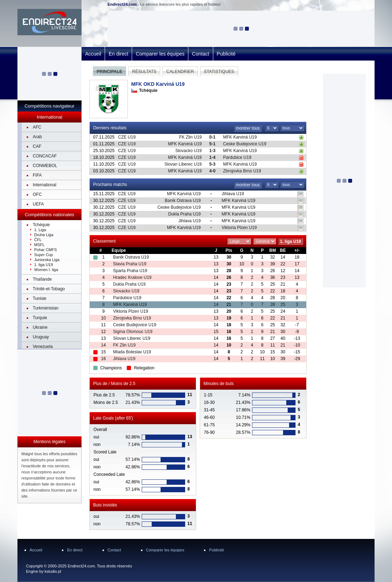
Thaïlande (42, 279)
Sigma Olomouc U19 (133, 332)
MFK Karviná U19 (240, 137)
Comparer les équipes (160, 54)
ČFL (38, 240)
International (45, 185)
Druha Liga (44, 235)
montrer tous (248, 128)
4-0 (212, 171)
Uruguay (41, 337)
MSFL (39, 245)
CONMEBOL (45, 166)
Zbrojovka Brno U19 (242, 171)
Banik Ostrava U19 (183, 201)
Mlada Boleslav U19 (132, 352)
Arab (37, 137)
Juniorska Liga (47, 260)
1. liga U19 (44, 265)
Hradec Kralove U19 (132, 277)
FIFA (37, 175)
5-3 (212, 164)
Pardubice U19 (237, 157)
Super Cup (44, 255)
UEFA (38, 204)
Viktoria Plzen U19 (239, 228)
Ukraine (40, 327)
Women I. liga (46, 270)
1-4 (212, 157)
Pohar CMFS (46, 250)
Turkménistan (46, 308)
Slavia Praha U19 (129, 264)
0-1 (212, 137)
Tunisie (40, 298)
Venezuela (43, 347)
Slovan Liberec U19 (183, 164)
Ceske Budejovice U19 (245, 144)
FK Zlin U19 (190, 137)
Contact (200, 54)
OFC (37, 194)
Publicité (226, 54)
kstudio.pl (53, 571)
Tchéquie (41, 225)
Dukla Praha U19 (184, 214)
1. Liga (40, 230)
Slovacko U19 (188, 151)
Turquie (40, 318)
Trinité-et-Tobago (49, 289)
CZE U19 (127, 137)
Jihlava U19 (233, 194)
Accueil (93, 54)
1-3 (212, 151)
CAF (37, 146)
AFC (37, 127)
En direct (118, 54)
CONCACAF (45, 156)
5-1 (212, 144)
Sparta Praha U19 (130, 271)
